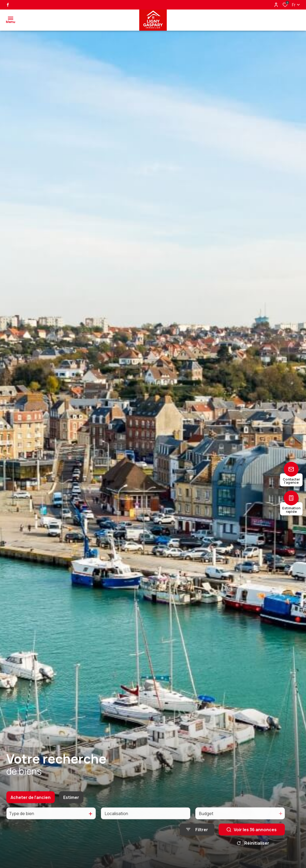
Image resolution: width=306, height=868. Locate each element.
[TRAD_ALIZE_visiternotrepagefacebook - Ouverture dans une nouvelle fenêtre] (8, 5)
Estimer (71, 804)
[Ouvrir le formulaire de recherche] (197, 836)
